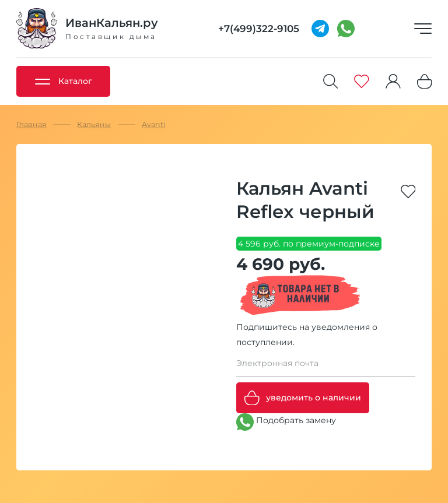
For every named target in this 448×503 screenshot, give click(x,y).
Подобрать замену (286, 422)
